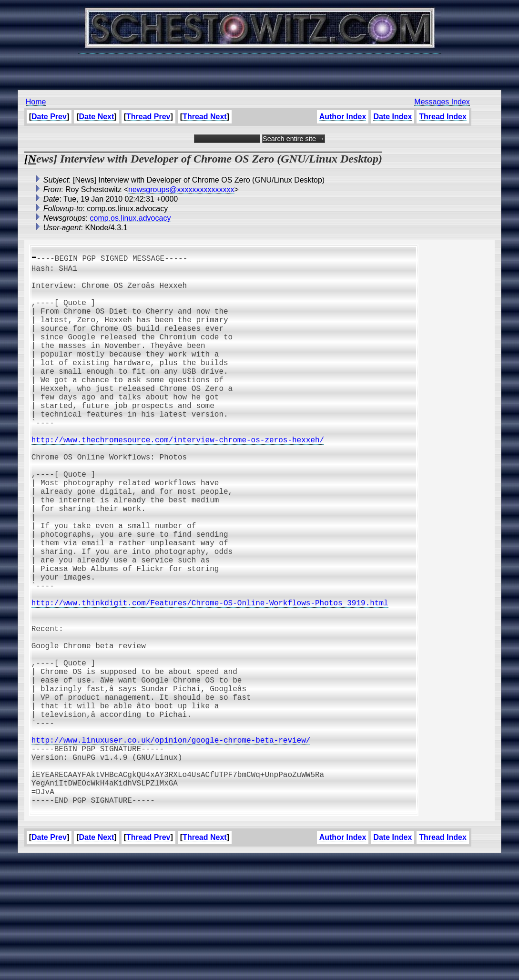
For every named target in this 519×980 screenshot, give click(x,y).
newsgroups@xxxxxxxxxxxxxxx (181, 189)
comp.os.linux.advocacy (131, 218)
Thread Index (443, 117)
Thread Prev (148, 117)
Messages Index (442, 102)
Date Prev (49, 117)
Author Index (343, 117)
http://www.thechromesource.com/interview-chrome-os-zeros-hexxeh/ (178, 480)
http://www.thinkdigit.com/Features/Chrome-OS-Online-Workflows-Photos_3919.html (210, 679)
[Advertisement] (260, 67)
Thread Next (204, 117)
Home (36, 102)
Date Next (97, 117)
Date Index (392, 117)
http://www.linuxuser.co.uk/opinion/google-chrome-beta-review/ (171, 847)
